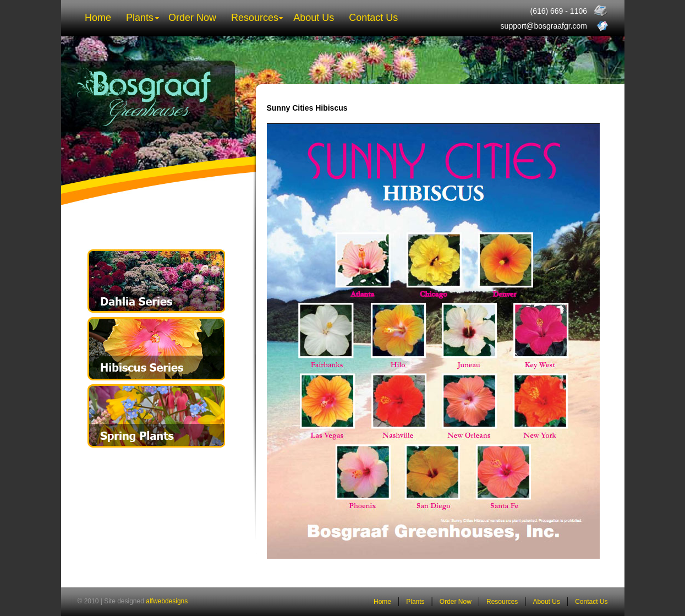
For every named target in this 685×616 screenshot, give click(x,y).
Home (98, 18)
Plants (140, 18)
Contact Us (373, 18)
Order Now (192, 18)
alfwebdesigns (167, 601)
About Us (314, 18)
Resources (255, 18)
